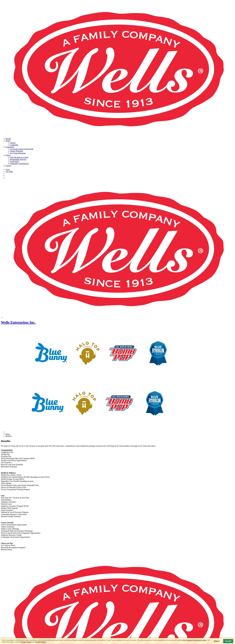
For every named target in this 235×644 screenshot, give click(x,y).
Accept (228, 641)
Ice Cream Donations (18, 153)
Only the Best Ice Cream (19, 157)
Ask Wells (9, 172)
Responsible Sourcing (18, 159)
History (13, 143)
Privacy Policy (26, 642)
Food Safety (15, 161)
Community (10, 147)
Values (8, 155)
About (8, 141)
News (8, 170)
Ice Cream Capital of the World (22, 149)
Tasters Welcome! (17, 151)
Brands (8, 139)
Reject (217, 641)
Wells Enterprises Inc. (18, 322)
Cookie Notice (41, 642)
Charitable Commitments (19, 164)
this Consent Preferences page (194, 640)
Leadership (14, 145)
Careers (8, 166)
